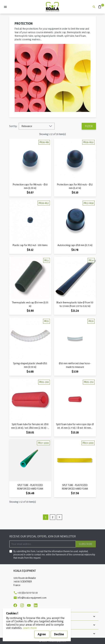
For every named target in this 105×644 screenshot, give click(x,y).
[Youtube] (29, 605)
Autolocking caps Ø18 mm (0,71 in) (75, 245)
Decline (59, 634)
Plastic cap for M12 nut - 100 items (30, 245)
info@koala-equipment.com (32, 598)
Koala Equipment (25, 571)
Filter (89, 126)
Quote (98, 5)
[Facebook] (15, 605)
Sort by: (13, 126)
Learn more (30, 628)
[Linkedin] (36, 605)
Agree (42, 634)
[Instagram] (22, 605)
